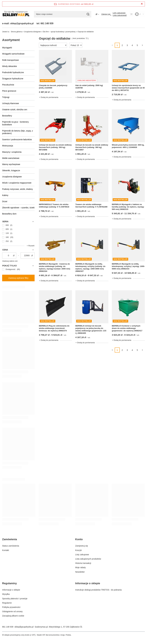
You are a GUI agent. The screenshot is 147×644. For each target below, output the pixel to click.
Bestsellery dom (9, 214)
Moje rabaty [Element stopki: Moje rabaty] (80, 567)
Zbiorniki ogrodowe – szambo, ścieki (18, 208)
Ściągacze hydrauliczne (13, 79)
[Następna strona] (142, 45)
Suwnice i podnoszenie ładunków (17, 139)
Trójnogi (6, 97)
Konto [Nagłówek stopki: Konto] (79, 539)
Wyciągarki (7, 48)
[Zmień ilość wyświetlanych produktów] (76, 45)
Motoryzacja (8, 146)
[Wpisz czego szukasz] (63, 14)
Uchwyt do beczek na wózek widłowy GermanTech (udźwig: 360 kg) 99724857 (92, 147)
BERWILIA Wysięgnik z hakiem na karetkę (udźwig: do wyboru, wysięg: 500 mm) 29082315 (128, 207)
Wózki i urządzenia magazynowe (17, 183)
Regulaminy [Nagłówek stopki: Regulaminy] (9, 583)
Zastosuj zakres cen (10, 261)
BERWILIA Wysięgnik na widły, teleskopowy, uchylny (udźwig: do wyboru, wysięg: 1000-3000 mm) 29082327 (90, 268)
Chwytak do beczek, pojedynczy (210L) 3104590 (53, 87)
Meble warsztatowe (11, 158)
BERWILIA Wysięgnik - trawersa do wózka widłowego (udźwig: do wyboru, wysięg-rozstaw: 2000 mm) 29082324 (54, 268)
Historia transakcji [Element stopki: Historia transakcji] (83, 563)
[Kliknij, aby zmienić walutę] (97, 14)
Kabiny (5, 195)
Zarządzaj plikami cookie (13, 616)
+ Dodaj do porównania (49, 97)
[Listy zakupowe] (119, 13)
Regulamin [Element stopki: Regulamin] (7, 603)
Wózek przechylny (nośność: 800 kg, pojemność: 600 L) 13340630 (128, 146)
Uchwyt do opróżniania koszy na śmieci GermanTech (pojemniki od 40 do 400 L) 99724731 (128, 88)
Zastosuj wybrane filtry (18, 278)
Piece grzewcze (9, 91)
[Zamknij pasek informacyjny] (142, 4)
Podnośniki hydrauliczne (13, 72)
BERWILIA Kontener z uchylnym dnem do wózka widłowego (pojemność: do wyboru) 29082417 (127, 328)
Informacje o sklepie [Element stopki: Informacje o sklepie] (11, 590)
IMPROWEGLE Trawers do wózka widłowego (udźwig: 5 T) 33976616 (54, 206)
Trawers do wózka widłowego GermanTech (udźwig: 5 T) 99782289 (91, 206)
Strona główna (16, 32)
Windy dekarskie (10, 66)
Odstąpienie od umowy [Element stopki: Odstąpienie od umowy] (12, 611)
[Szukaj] (88, 14)
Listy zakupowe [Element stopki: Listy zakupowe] (82, 555)
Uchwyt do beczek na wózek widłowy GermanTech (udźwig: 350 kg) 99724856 (55, 147)
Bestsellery (7, 116)
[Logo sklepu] (16, 14)
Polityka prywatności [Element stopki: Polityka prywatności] (11, 607)
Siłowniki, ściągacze (11, 170)
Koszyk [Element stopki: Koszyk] (78, 550)
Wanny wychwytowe (11, 164)
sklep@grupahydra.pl (24, 627)
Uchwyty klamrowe (11, 103)
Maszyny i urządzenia (12, 152)
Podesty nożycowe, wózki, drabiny (17, 189)
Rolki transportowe (10, 60)
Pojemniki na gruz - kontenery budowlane (15, 123)
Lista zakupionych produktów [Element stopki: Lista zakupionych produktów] (88, 559)
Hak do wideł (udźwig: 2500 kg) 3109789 (89, 87)
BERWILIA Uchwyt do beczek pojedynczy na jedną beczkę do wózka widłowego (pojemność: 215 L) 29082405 (91, 329)
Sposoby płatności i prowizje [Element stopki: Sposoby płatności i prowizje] (15, 599)
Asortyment (11, 40)
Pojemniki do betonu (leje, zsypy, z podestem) (18, 132)
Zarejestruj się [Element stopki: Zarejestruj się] (82, 546)
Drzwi (5, 201)
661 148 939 (8, 627)
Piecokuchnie (8, 85)
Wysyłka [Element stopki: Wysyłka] (6, 594)
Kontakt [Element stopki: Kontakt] (6, 550)
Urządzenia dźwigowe (12, 177)
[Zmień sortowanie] (53, 45)
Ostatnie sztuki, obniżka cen (15, 110)
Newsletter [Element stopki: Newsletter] (80, 572)
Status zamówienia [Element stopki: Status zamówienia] (11, 546)
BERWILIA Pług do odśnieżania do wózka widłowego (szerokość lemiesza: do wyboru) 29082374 (54, 328)
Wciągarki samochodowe (13, 54)
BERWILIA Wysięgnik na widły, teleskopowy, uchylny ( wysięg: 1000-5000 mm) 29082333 (128, 266)
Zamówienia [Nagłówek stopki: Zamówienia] (10, 539)
